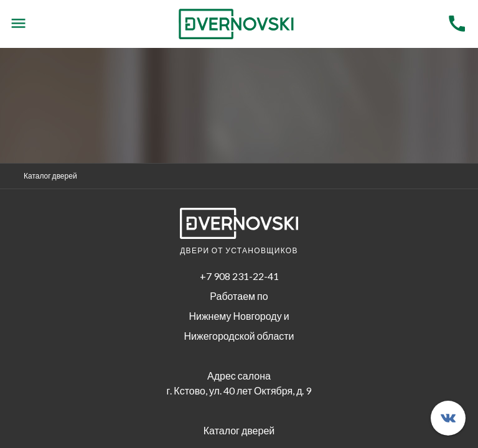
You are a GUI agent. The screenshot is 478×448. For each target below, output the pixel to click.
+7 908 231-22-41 (239, 276)
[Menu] (18, 24)
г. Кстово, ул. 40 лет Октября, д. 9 (239, 390)
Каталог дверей (50, 176)
